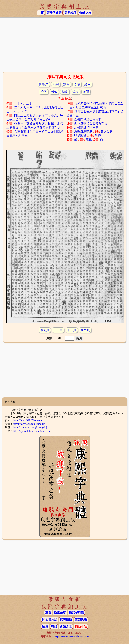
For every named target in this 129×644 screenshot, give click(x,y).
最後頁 (85, 330)
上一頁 (58, 330)
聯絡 (54, 627)
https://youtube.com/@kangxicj (30, 427)
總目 (88, 84)
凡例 (56, 84)
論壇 (45, 627)
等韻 (77, 84)
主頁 (41, 13)
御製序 (44, 84)
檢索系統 (60, 612)
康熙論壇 (70, 13)
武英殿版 (66, 620)
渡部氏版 (81, 620)
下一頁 (72, 330)
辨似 (54, 92)
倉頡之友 (85, 13)
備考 (75, 92)
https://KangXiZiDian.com (27, 420)
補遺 (65, 92)
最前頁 (45, 330)
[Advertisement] (64, 44)
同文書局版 (50, 620)
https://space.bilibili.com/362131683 (33, 431)
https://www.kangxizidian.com (71, 636)
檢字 (44, 92)
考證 (86, 92)
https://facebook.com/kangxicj (29, 424)
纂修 (66, 84)
